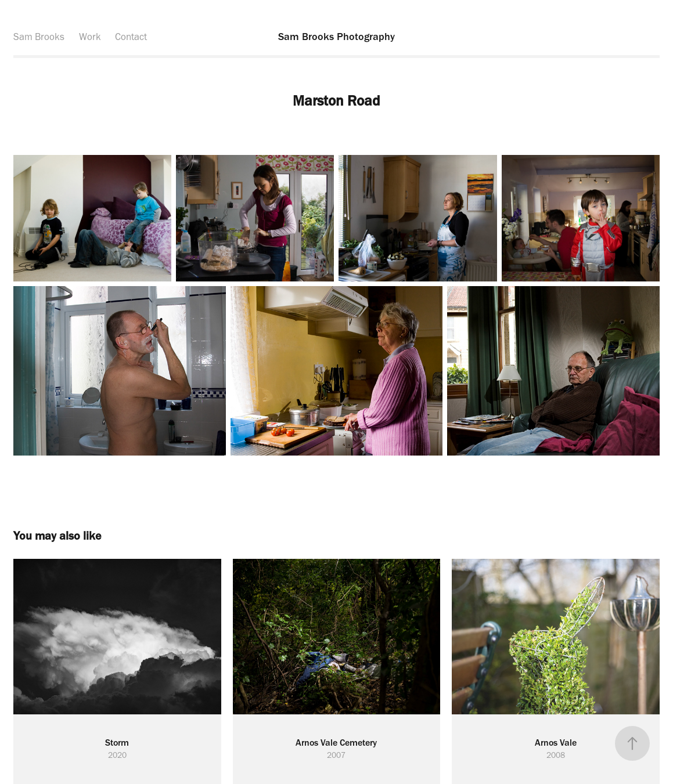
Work (90, 37)
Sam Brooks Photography (336, 37)
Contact (131, 37)
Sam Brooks (39, 37)
